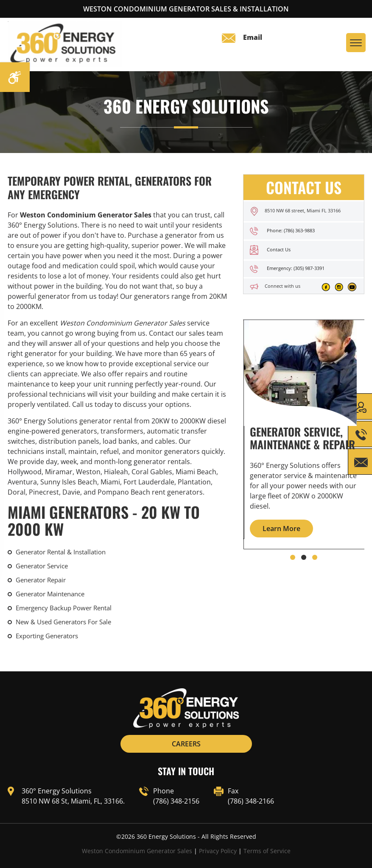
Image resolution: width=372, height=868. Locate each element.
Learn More (281, 529)
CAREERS (186, 744)
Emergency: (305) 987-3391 (296, 268)
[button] (293, 557)
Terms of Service (267, 851)
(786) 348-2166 (251, 801)
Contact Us (279, 249)
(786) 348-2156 (176, 801)
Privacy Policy (218, 851)
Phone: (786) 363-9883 (291, 230)
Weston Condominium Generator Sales (137, 851)
